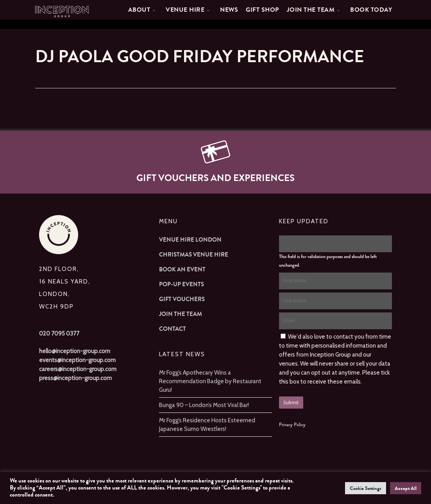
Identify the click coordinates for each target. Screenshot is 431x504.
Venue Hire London (190, 240)
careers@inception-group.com (78, 369)
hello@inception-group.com (75, 351)
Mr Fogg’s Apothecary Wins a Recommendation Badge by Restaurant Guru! (210, 381)
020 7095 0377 (59, 334)
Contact (173, 329)
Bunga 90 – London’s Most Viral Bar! (204, 405)
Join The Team (181, 314)
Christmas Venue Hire (194, 255)
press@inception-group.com (75, 378)
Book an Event (182, 269)
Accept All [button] (406, 488)
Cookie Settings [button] (366, 488)
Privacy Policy (292, 425)
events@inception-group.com (77, 360)
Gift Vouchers (182, 299)
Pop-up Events (182, 284)
